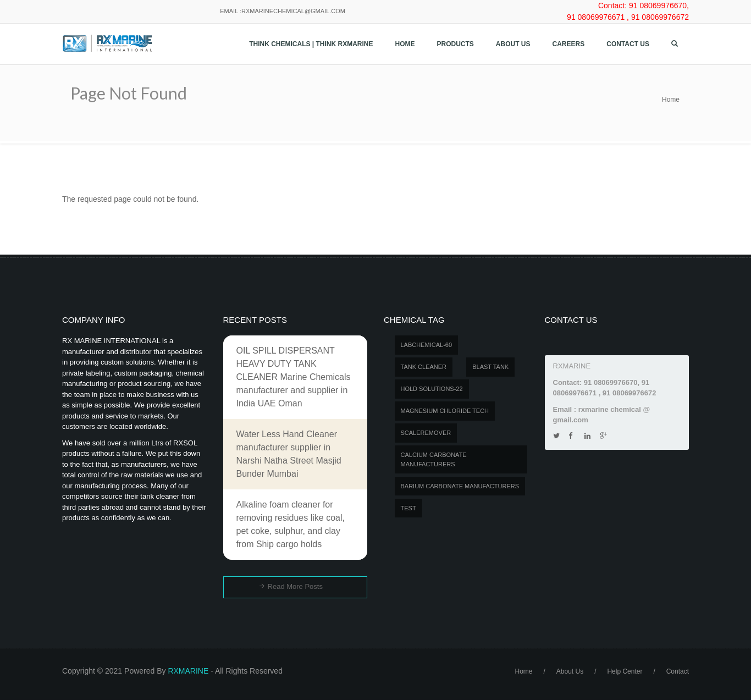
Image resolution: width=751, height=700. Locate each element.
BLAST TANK (490, 367)
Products (455, 44)
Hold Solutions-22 (432, 389)
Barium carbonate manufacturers (460, 486)
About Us (513, 44)
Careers (569, 44)
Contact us (628, 44)
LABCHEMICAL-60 (427, 345)
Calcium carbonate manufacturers (434, 459)
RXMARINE (188, 671)
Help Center (625, 671)
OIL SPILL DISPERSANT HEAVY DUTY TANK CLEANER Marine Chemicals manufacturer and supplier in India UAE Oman (294, 377)
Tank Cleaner (424, 367)
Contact (678, 671)
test (408, 508)
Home (405, 44)
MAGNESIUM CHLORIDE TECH (445, 411)
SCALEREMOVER (426, 433)
